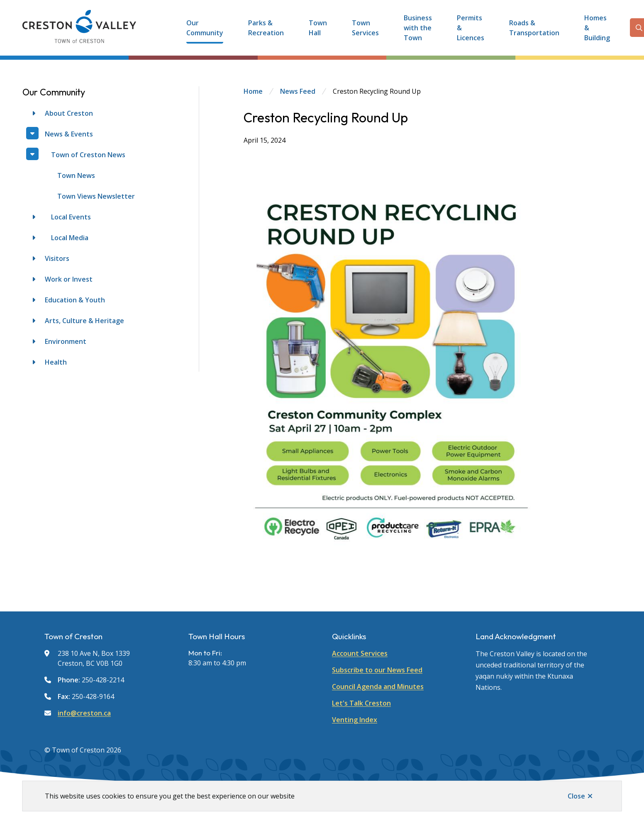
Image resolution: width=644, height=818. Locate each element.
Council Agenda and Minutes (378, 687)
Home (253, 91)
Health (56, 362)
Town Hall (318, 28)
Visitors (57, 258)
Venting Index (355, 720)
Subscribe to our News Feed (377, 670)
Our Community (205, 28)
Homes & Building (597, 28)
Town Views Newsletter (96, 196)
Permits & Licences (471, 28)
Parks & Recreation (266, 28)
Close (576, 796)
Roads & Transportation (534, 28)
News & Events (69, 134)
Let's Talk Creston (361, 703)
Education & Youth (75, 300)
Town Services (365, 28)
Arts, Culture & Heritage (84, 321)
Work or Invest (69, 279)
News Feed (298, 91)
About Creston (69, 113)
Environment (66, 341)
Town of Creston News (88, 155)
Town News (76, 175)
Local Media (70, 238)
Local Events (71, 217)
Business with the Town (418, 28)
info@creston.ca (84, 713)
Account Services (360, 653)
